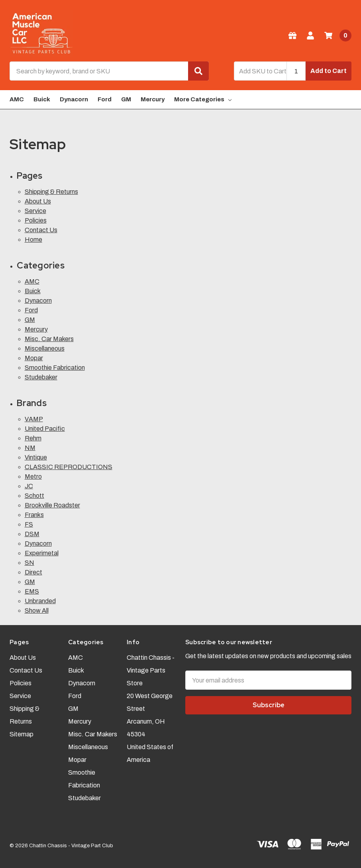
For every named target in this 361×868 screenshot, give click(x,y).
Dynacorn (74, 99)
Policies (36, 220)
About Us (38, 201)
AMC (17, 99)
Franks (34, 515)
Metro (33, 476)
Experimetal (42, 553)
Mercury (153, 99)
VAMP (34, 419)
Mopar (34, 358)
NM (30, 448)
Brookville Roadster (52, 505)
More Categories (203, 99)
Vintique (36, 457)
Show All (37, 611)
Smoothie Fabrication (55, 368)
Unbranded (40, 601)
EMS (32, 591)
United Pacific (45, 429)
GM (126, 99)
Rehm (33, 438)
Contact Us (41, 230)
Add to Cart (329, 71)
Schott (34, 496)
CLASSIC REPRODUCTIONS (69, 467)
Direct (33, 572)
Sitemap (22, 734)
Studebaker (41, 377)
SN (29, 563)
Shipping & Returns (51, 192)
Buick (42, 99)
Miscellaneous (45, 348)
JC (29, 486)
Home (33, 240)
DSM (32, 534)
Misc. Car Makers (49, 339)
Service (35, 211)
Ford (105, 99)
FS (29, 524)
